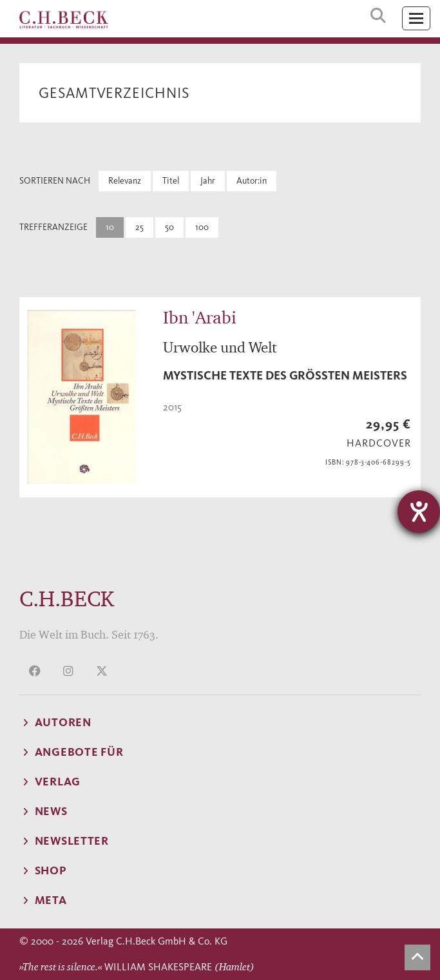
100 (202, 227)
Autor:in (252, 181)
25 (139, 227)
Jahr (208, 181)
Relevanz (125, 181)
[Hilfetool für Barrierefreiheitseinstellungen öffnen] (419, 512)
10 (110, 227)
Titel (171, 181)
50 (169, 227)
